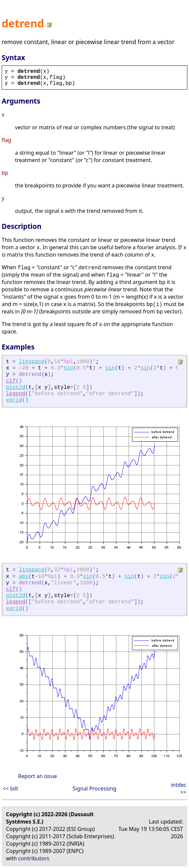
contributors (34, 858)
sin (68, 368)
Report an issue (37, 776)
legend (16, 394)
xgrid (14, 400)
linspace (31, 362)
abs (23, 577)
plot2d (16, 388)
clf (11, 381)
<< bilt (10, 788)
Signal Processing (94, 788)
